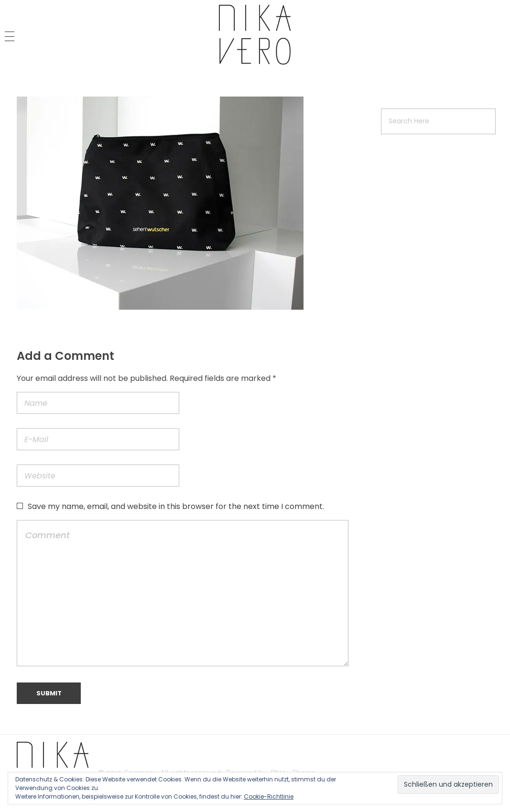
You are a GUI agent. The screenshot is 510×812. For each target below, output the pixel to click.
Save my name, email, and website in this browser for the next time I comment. (176, 506)
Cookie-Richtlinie (269, 796)
